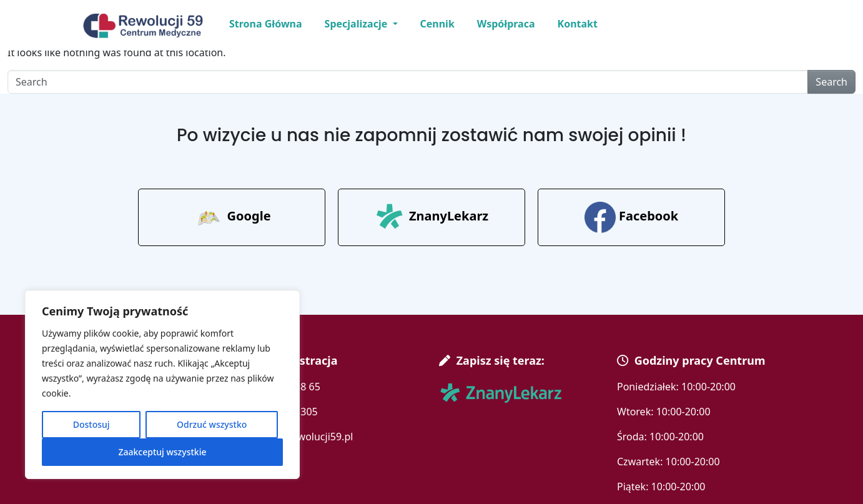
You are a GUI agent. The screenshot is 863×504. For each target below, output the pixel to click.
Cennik (437, 24)
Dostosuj (91, 424)
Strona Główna (266, 24)
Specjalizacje (358, 24)
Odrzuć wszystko (212, 424)
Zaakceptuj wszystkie (162, 452)
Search (831, 82)
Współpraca (506, 24)
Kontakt (578, 24)
